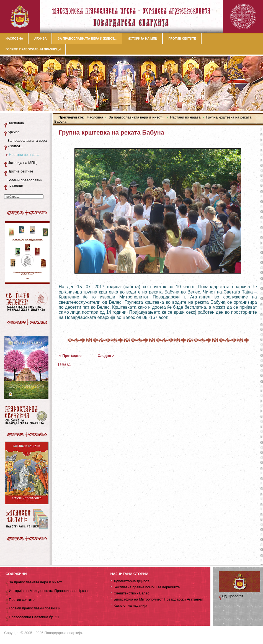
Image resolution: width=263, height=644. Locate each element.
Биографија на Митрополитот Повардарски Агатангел (158, 599)
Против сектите (20, 171)
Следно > (106, 356)
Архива (14, 132)
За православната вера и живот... (137, 117)
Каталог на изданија (130, 605)
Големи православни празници (25, 183)
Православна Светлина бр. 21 (34, 617)
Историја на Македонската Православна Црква (48, 591)
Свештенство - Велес (131, 593)
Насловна (95, 117)
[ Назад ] (65, 364)
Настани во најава (185, 117)
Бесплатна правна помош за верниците (147, 587)
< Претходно (70, 356)
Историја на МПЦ (22, 163)
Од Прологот (233, 596)
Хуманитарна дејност (131, 581)
